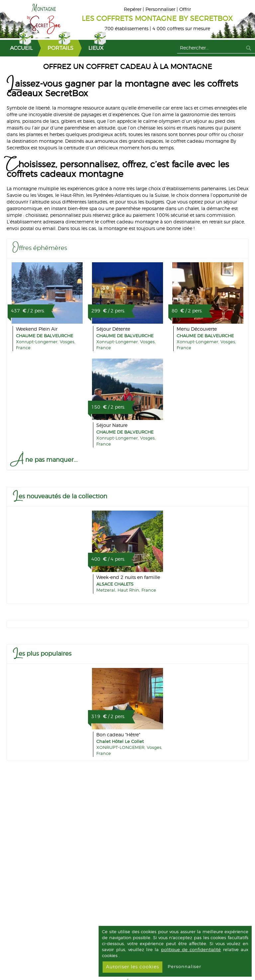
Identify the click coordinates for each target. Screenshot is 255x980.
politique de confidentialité (191, 950)
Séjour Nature (112, 426)
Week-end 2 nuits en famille (128, 578)
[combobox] (216, 48)
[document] (175, 951)
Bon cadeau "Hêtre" (118, 735)
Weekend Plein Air (37, 329)
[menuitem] (19, 48)
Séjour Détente (113, 329)
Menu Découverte (197, 329)
